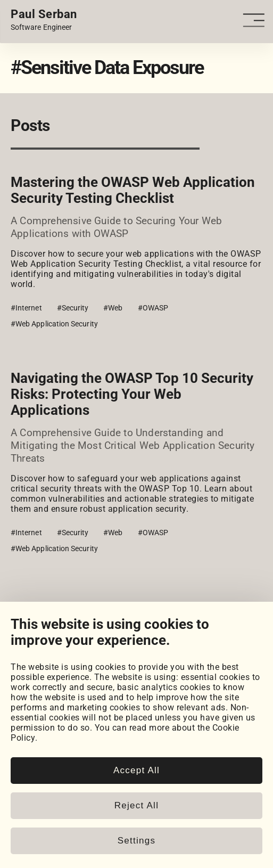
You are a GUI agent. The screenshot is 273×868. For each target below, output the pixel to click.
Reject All (136, 805)
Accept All (136, 770)
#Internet (26, 308)
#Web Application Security (54, 324)
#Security (73, 308)
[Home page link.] (44, 20)
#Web (113, 308)
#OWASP (153, 308)
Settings (136, 841)
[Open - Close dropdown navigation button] (256, 21)
